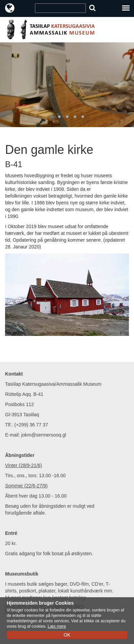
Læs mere (57, 626)
